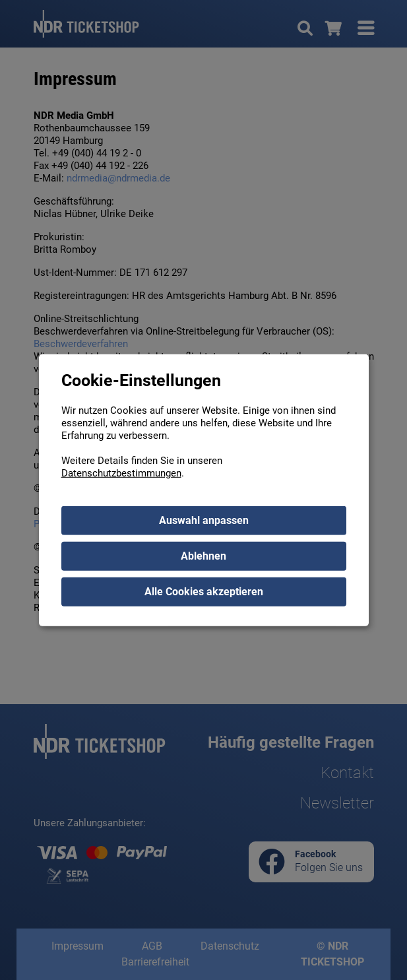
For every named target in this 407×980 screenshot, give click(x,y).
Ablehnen (203, 556)
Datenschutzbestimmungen (121, 473)
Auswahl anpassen (204, 520)
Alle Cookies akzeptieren (204, 592)
